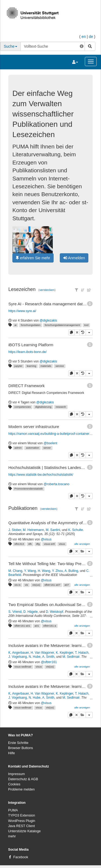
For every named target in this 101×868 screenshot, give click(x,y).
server (47, 448)
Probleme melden (21, 789)
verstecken (47, 290)
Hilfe (11, 753)
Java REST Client (21, 826)
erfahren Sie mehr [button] (33, 258)
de (91, 37)
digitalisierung (43, 407)
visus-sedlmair (23, 667)
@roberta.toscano (57, 484)
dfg (38, 544)
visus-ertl (49, 544)
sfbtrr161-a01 (22, 626)
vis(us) (36, 585)
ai (16, 325)
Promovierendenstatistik (29, 489)
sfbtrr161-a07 (52, 585)
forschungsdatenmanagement (62, 325)
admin (18, 448)
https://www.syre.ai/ (22, 311)
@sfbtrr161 (49, 662)
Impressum (16, 774)
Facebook (21, 857)
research (61, 407)
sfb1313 (19, 544)
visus (62, 544)
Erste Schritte (18, 743)
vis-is (18, 585)
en (84, 37)
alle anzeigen (82, 544)
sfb (30, 544)
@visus (46, 539)
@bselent (50, 443)
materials (46, 366)
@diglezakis (48, 320)
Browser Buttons (20, 748)
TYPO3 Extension (22, 815)
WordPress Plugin (22, 821)
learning (31, 366)
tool (86, 325)
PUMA (13, 810)
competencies (23, 407)
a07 (67, 585)
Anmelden (74, 258)
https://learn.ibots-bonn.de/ (27, 352)
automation (32, 448)
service (60, 366)
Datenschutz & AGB (23, 779)
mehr (12, 836)
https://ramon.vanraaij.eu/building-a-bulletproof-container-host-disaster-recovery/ (51, 434)
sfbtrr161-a (50, 626)
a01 (37, 626)
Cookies (14, 784)
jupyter (19, 366)
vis (26, 585)
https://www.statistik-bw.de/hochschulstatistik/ (41, 475)
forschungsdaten (31, 325)
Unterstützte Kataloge (24, 831)
